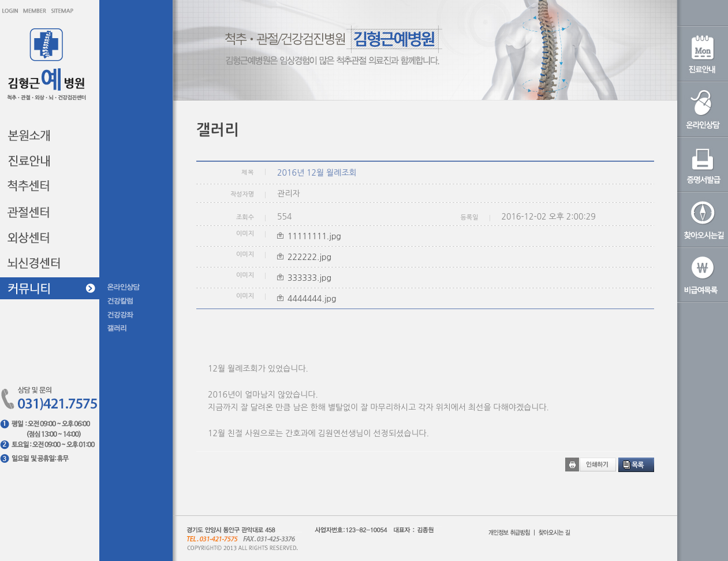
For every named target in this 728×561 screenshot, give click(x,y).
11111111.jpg (314, 236)
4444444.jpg (312, 299)
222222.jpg (309, 257)
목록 (638, 465)
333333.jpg (309, 278)
